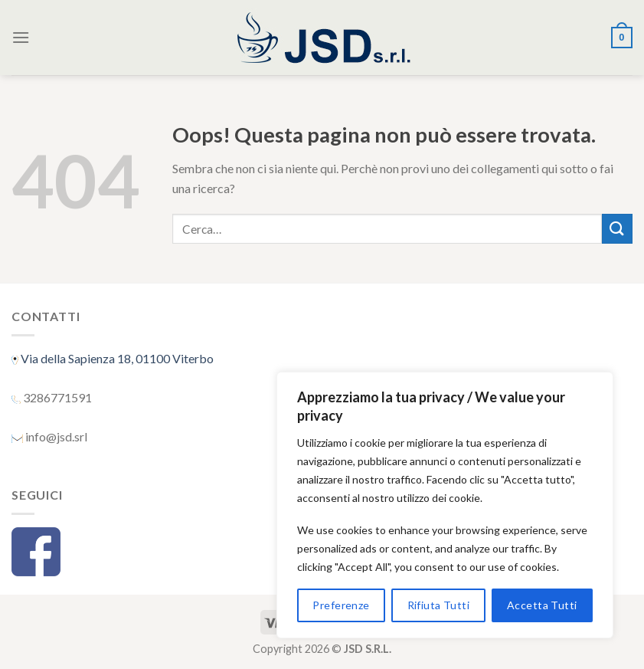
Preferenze (341, 605)
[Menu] (21, 37)
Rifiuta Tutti (438, 605)
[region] (445, 505)
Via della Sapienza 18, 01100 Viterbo (116, 358)
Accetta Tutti (542, 605)
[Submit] (617, 229)
